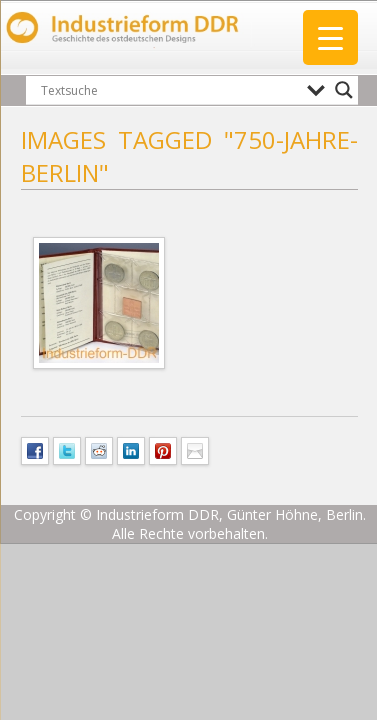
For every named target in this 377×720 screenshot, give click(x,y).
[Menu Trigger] (330, 37)
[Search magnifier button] (344, 90)
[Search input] (169, 90)
